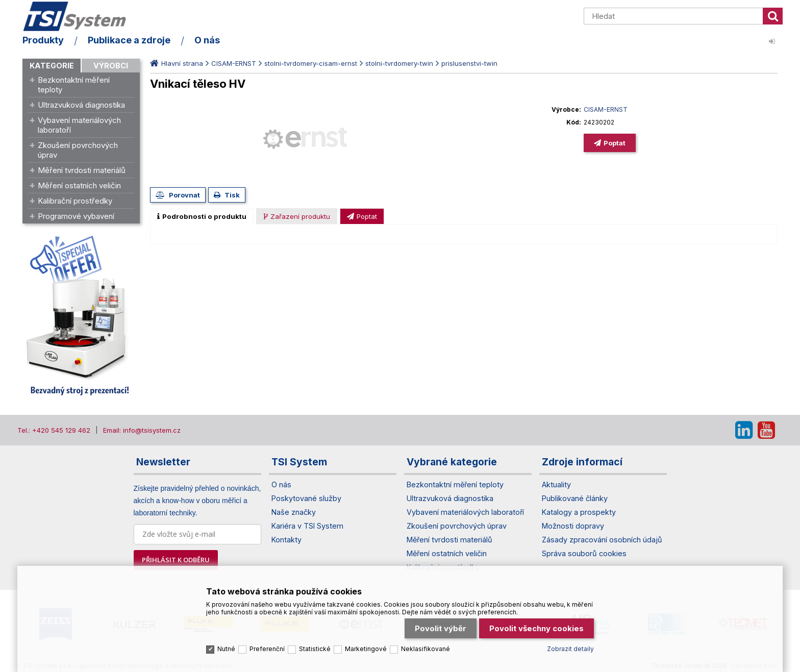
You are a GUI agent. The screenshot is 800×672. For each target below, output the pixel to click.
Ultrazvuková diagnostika (81, 105)
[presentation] (202, 216)
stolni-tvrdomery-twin (399, 63)
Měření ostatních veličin (79, 185)
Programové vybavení (76, 216)
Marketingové (366, 646)
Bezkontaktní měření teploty (74, 85)
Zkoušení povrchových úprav (78, 150)
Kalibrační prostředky (75, 201)
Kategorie (52, 66)
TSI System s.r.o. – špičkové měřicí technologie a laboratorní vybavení (81, 17)
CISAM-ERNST (234, 63)
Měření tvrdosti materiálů (82, 170)
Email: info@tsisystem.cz (142, 430)
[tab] (202, 216)
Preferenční (267, 646)
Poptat (615, 143)
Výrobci (111, 66)
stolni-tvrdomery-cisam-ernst (311, 63)
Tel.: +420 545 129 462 (54, 430)
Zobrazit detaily (570, 646)
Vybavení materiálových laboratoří (79, 125)
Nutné (226, 646)
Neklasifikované (426, 646)
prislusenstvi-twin (469, 63)
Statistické (315, 646)
